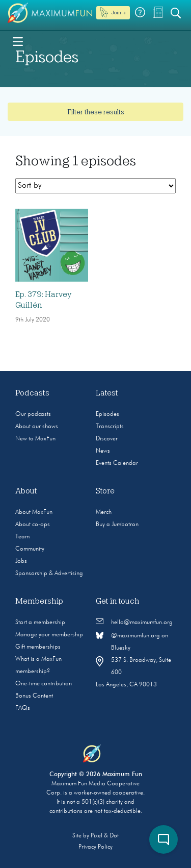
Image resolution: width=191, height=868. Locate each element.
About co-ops (33, 525)
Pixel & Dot (105, 836)
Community (30, 549)
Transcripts (110, 427)
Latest (107, 393)
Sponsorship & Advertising (49, 574)
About (26, 491)
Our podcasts (33, 414)
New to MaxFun (35, 439)
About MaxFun (34, 512)
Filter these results (96, 112)
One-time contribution (44, 684)
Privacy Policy (95, 847)
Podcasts (32, 393)
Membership (39, 601)
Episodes (107, 414)
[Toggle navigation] (18, 41)
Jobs (21, 561)
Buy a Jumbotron (117, 525)
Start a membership (40, 623)
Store (105, 491)
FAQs (23, 708)
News (103, 451)
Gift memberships (38, 647)
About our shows (37, 427)
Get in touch (118, 601)
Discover (107, 439)
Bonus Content (34, 696)
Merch (104, 512)
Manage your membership (49, 635)
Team (22, 537)
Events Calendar (117, 463)
